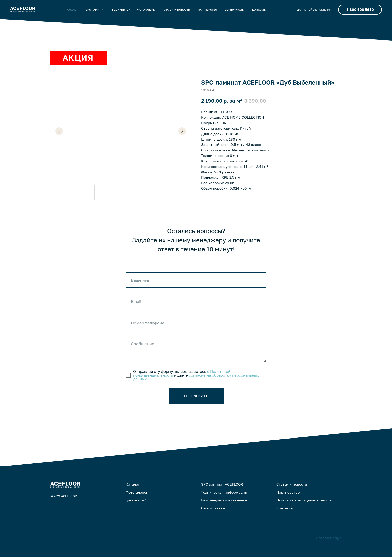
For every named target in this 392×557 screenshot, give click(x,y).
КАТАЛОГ (72, 10)
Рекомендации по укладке (224, 500)
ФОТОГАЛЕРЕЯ (147, 10)
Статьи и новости (292, 484)
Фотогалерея (137, 492)
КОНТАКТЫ (259, 10)
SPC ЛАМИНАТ (95, 10)
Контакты (285, 508)
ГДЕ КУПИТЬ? (121, 10)
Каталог (133, 484)
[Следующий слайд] (182, 131)
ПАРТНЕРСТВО (207, 10)
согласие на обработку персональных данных (196, 377)
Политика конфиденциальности (304, 500)
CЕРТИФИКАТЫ (235, 10)
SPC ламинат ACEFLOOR (222, 484)
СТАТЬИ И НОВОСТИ (177, 10)
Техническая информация (224, 492)
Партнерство (288, 492)
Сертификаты (213, 508)
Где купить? (136, 500)
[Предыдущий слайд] (59, 131)
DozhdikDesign (329, 538)
